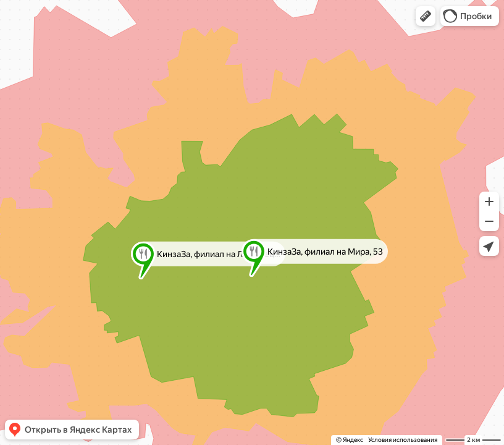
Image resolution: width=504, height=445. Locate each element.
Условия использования (403, 440)
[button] (426, 16)
